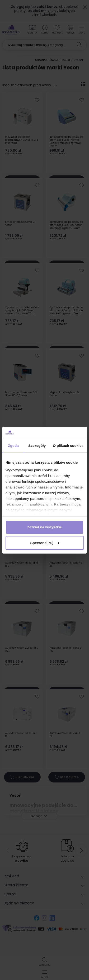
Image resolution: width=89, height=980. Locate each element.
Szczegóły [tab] (37, 446)
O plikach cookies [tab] (68, 446)
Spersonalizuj (45, 543)
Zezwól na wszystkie (45, 527)
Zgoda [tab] (13, 446)
